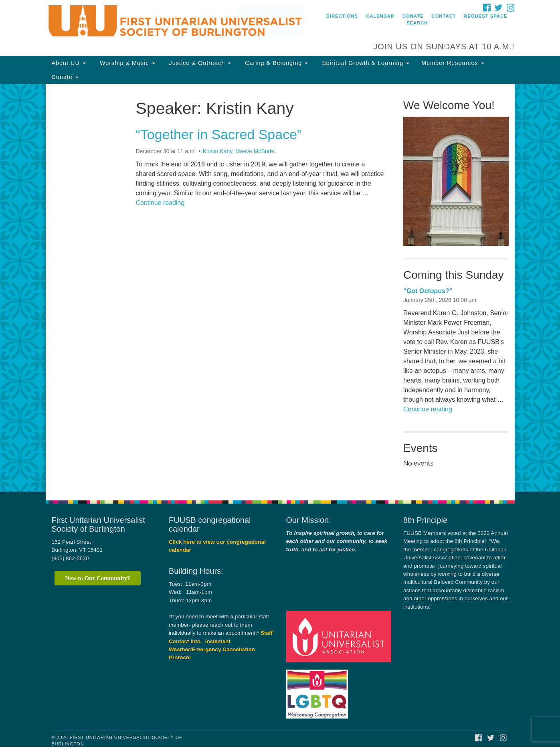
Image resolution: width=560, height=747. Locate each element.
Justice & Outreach (199, 63)
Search (417, 23)
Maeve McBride (255, 151)
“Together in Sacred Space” (219, 134)
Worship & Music (126, 63)
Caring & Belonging (275, 63)
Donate (413, 16)
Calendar (380, 16)
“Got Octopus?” (428, 291)
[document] (280, 288)
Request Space (486, 16)
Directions (342, 16)
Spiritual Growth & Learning (365, 63)
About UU (69, 63)
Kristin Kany (217, 151)
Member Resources (453, 63)
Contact (444, 16)
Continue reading (160, 203)
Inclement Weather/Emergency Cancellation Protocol (212, 650)
